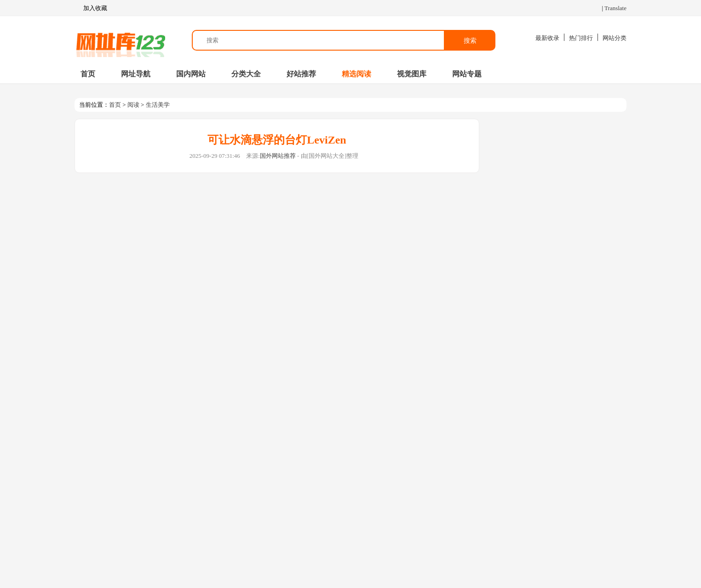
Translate (615, 8)
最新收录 (547, 38)
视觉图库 (412, 74)
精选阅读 (356, 74)
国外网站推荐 (278, 156)
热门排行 (581, 38)
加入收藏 (91, 8)
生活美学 (158, 105)
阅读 (133, 105)
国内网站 (191, 74)
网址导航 (136, 74)
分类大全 (246, 74)
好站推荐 (301, 74)
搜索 (470, 40)
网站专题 (467, 74)
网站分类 (615, 38)
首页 (88, 74)
